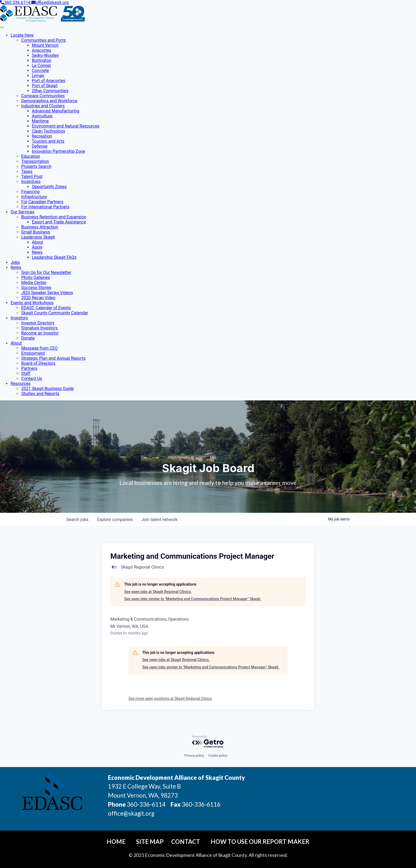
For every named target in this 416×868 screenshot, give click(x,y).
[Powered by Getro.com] (208, 742)
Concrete (40, 71)
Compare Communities (43, 96)
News (37, 252)
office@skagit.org (50, 3)
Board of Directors (38, 363)
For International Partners (45, 207)
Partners (29, 368)
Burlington (42, 60)
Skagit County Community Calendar (55, 313)
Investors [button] (19, 318)
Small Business (36, 232)
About (38, 242)
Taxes (27, 172)
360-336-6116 (201, 804)
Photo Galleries (36, 278)
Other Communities (50, 91)
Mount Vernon (45, 45)
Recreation (42, 136)
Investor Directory (38, 323)
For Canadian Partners (42, 202)
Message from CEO (40, 348)
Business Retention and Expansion (54, 217)
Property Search (36, 166)
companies (115, 520)
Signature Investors (39, 328)
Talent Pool (32, 177)
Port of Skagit (45, 86)
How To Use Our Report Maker (260, 842)
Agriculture (42, 116)
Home (116, 842)
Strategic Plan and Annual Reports (53, 358)
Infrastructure (34, 197)
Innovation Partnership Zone (59, 151)
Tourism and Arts (48, 141)
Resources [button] (21, 384)
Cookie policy (218, 756)
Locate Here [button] (22, 35)
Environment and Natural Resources (66, 126)
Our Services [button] (23, 212)
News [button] (16, 267)
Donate (28, 338)
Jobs (15, 262)
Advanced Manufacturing (56, 111)
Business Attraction (40, 227)
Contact (186, 842)
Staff (26, 373)
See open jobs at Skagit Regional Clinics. (158, 592)
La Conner (41, 65)
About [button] (16, 343)
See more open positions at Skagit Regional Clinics (170, 698)
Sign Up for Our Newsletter (46, 272)
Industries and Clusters (43, 106)
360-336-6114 (146, 804)
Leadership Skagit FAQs (54, 257)
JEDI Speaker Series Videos (47, 293)
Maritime (40, 121)
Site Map (150, 842)
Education (31, 156)
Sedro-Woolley (45, 55)
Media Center (34, 283)
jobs (77, 520)
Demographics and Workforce (49, 101)
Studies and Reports (40, 394)
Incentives (31, 182)
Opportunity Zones (49, 187)
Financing (30, 192)
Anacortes (42, 50)
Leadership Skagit (38, 237)
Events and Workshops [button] (32, 303)
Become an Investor (40, 333)
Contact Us (32, 378)
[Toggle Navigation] (2, 27)
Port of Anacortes (49, 81)
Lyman (38, 76)
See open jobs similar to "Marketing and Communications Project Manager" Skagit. (193, 599)
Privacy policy (194, 756)
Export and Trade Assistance (59, 222)
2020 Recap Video (38, 298)
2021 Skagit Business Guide (47, 389)
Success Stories (36, 288)
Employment (33, 353)
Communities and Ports (44, 40)
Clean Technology (49, 131)
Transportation (35, 161)
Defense (40, 146)
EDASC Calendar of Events (46, 308)
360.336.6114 (16, 3)
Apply (37, 247)
